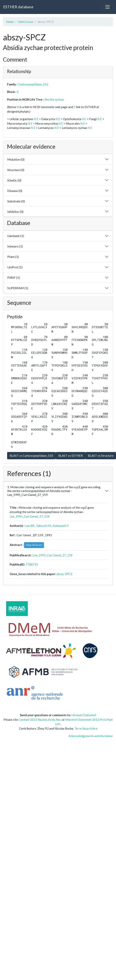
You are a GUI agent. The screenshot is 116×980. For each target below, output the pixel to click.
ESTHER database (18, 7)
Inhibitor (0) (15, 212)
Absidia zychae (54, 99)
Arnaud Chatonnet (84, 715)
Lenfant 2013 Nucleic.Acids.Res (40, 720)
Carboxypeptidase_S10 (33, 84)
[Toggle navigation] (108, 7)
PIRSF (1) (14, 277)
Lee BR (30, 526)
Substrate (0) (16, 201)
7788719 (32, 564)
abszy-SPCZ (64, 574)
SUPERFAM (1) (18, 288)
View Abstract (34, 545)
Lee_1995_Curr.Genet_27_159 (30, 516)
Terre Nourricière (86, 728)
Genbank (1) (16, 236)
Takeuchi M (43, 526)
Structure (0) (16, 170)
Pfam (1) (13, 257)
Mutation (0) (16, 159)
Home (10, 22)
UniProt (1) (15, 267)
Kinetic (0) (14, 180)
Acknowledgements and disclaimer (91, 736)
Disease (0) (15, 191)
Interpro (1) (15, 246)
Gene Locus (26, 22)
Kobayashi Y (61, 526)
